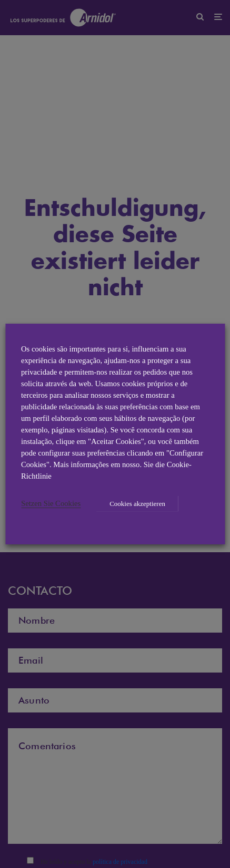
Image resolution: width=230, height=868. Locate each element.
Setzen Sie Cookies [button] (51, 503)
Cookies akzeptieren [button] (137, 504)
